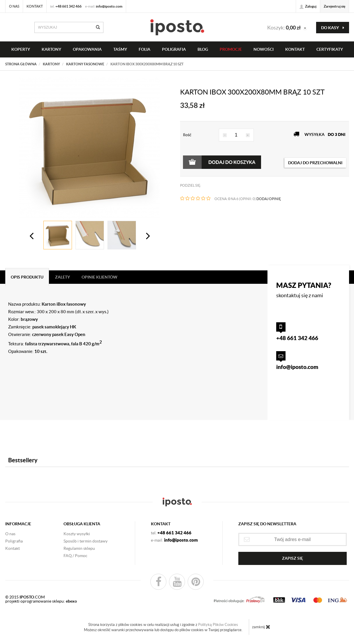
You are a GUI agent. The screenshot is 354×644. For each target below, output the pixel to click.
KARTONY (51, 49)
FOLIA (145, 49)
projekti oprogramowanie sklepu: (41, 601)
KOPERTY (21, 49)
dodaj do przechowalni (315, 163)
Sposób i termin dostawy (86, 541)
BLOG (203, 49)
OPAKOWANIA (87, 49)
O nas (14, 6)
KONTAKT (295, 49)
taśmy (120, 49)
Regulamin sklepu (79, 548)
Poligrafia (174, 49)
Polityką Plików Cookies (218, 625)
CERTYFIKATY (330, 49)
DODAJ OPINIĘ (269, 199)
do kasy (333, 28)
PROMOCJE (231, 49)
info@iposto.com (109, 6)
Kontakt (35, 6)
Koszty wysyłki (77, 534)
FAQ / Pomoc (75, 556)
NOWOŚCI (264, 49)
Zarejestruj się (334, 6)
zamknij (261, 627)
